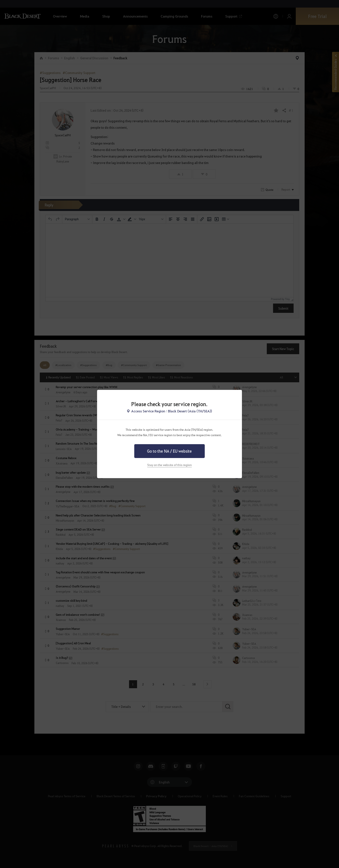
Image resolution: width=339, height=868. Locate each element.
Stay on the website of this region (169, 465)
